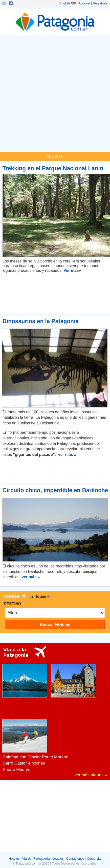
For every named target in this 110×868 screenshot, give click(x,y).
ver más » (67, 455)
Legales (58, 859)
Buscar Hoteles (55, 625)
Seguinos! (4, 3)
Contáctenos (75, 859)
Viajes (27, 859)
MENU (55, 156)
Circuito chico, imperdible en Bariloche (55, 490)
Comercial (94, 859)
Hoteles (14, 859)
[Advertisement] (55, 95)
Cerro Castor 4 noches (24, 763)
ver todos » (39, 596)
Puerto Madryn (17, 770)
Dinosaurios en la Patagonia (41, 321)
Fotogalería (42, 859)
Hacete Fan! (11, 3)
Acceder (84, 3)
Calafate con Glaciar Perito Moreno (36, 757)
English (68, 3)
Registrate (100, 3)
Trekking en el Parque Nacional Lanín (53, 168)
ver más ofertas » (91, 775)
